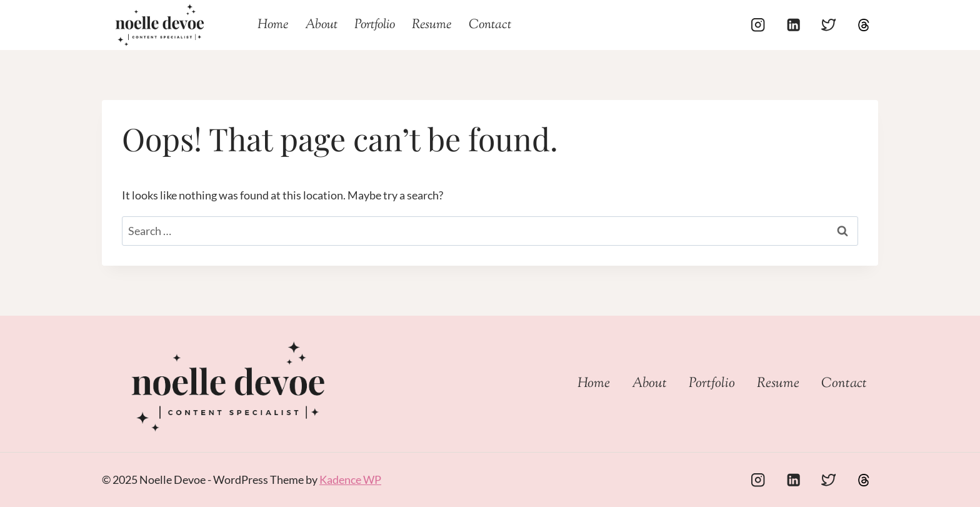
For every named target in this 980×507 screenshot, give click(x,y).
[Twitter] (828, 25)
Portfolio (375, 25)
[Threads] (863, 25)
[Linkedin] (793, 25)
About (321, 25)
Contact (490, 25)
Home (273, 25)
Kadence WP (350, 479)
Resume (432, 25)
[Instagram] (758, 25)
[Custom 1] (863, 480)
